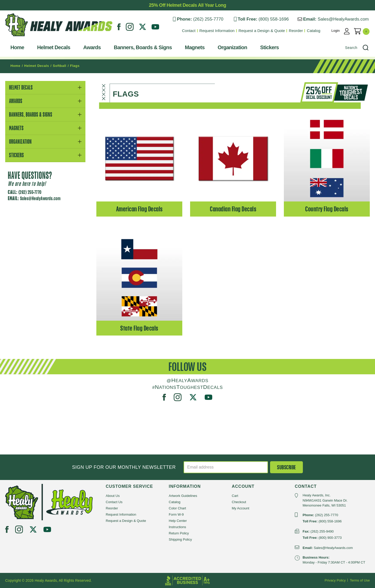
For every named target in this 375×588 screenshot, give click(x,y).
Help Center (178, 521)
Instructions (177, 527)
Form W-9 (176, 514)
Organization (232, 47)
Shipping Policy (180, 539)
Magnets (195, 47)
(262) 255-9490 (322, 531)
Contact (189, 31)
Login (336, 31)
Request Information (217, 31)
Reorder (296, 31)
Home (17, 47)
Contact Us (114, 502)
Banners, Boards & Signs (143, 47)
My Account (240, 508)
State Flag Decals (139, 328)
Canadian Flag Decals (233, 209)
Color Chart (177, 508)
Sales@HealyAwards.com (343, 19)
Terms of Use (360, 580)
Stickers (270, 47)
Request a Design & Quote (262, 31)
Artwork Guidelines (183, 496)
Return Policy (179, 533)
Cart (235, 496)
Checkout (239, 502)
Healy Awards (18, 38)
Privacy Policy (335, 580)
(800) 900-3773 (330, 538)
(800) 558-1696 (274, 19)
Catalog (314, 31)
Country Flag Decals (327, 209)
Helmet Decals (54, 47)
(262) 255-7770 (208, 19)
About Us (113, 496)
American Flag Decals (139, 209)
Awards (92, 47)
